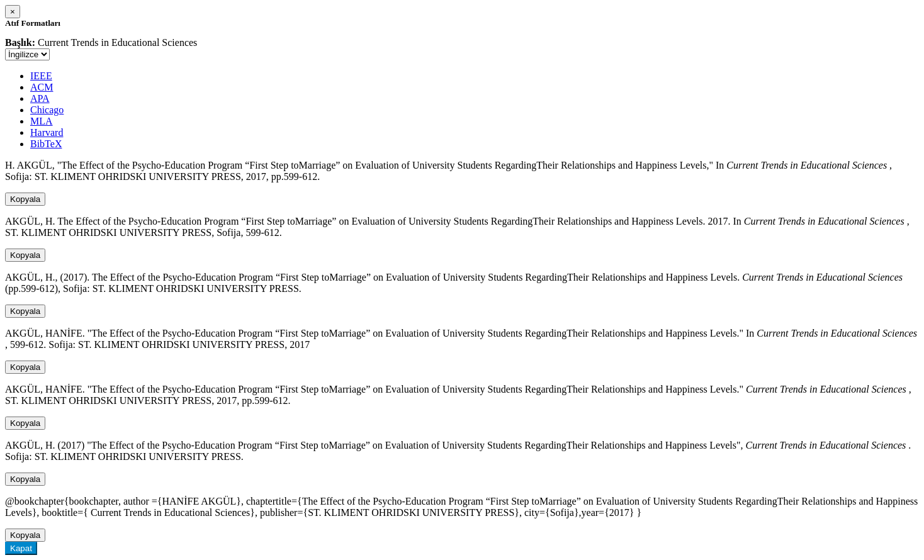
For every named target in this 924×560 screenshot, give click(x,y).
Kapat (21, 548)
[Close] (13, 12)
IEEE (41, 76)
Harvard (47, 132)
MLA (42, 121)
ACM (42, 87)
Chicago (47, 110)
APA (40, 98)
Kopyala (25, 199)
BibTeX (46, 144)
